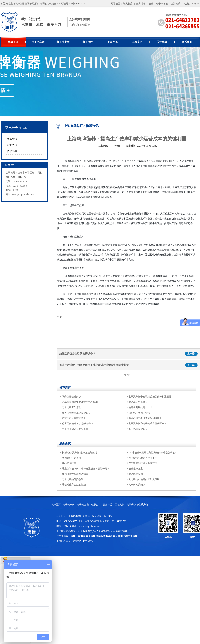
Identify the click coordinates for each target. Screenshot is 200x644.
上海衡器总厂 (73, 126)
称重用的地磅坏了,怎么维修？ (78, 424)
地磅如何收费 (69, 463)
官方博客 (141, 4)
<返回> (127, 375)
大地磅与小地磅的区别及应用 (144, 479)
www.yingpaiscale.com (22, 194)
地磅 (151, 4)
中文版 (186, 4)
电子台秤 (91, 42)
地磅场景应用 (136, 474)
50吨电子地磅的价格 (139, 413)
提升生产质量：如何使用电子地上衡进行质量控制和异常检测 (94, 365)
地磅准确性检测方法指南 (75, 474)
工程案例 (141, 42)
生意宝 (112, 531)
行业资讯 (12, 145)
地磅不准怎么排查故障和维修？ (145, 418)
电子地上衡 (66, 42)
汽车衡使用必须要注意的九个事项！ (81, 402)
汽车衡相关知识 (137, 485)
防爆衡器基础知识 (71, 397)
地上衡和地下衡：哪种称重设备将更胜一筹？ (86, 469)
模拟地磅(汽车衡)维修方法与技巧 (79, 453)
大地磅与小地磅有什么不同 (143, 458)
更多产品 (116, 42)
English (196, 4)
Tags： (61, 317)
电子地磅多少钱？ (138, 429)
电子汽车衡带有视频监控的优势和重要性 (150, 397)
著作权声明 (122, 531)
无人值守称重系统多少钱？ (76, 413)
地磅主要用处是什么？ (140, 407)
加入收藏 (128, 4)
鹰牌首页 (17, 42)
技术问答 (12, 151)
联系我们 (187, 42)
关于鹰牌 (166, 42)
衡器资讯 (12, 139)
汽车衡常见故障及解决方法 (143, 463)
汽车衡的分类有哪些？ (74, 418)
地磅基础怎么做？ (138, 402)
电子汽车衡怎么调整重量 (75, 429)
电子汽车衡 (162, 4)
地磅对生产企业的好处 (74, 485)
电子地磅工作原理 (71, 407)
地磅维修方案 (136, 469)
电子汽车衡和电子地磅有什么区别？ (148, 424)
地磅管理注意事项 (71, 458)
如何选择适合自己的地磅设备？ (77, 353)
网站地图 (115, 4)
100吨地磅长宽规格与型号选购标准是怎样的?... (153, 453)
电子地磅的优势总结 (73, 479)
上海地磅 (175, 4)
